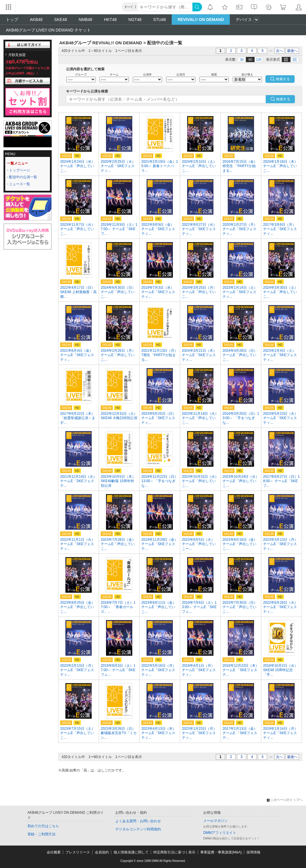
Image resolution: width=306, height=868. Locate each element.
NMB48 (85, 20)
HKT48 (110, 20)
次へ (279, 51)
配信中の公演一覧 (23, 177)
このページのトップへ (285, 800)
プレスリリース (78, 852)
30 (242, 60)
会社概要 (54, 852)
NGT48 (135, 20)
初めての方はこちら (43, 826)
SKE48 (61, 20)
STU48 (160, 20)
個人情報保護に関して (131, 852)
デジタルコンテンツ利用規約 (138, 829)
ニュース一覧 (20, 184)
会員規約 (102, 852)
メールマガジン (215, 821)
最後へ (292, 51)
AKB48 (36, 20)
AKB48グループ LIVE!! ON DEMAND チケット (48, 30)
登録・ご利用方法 (41, 834)
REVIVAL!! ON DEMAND (201, 20)
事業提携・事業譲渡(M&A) (221, 852)
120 (259, 60)
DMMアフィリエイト (220, 833)
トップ (12, 20)
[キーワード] (165, 7)
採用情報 (253, 852)
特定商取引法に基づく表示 (174, 852)
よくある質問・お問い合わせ (138, 821)
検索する (283, 99)
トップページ (20, 170)
